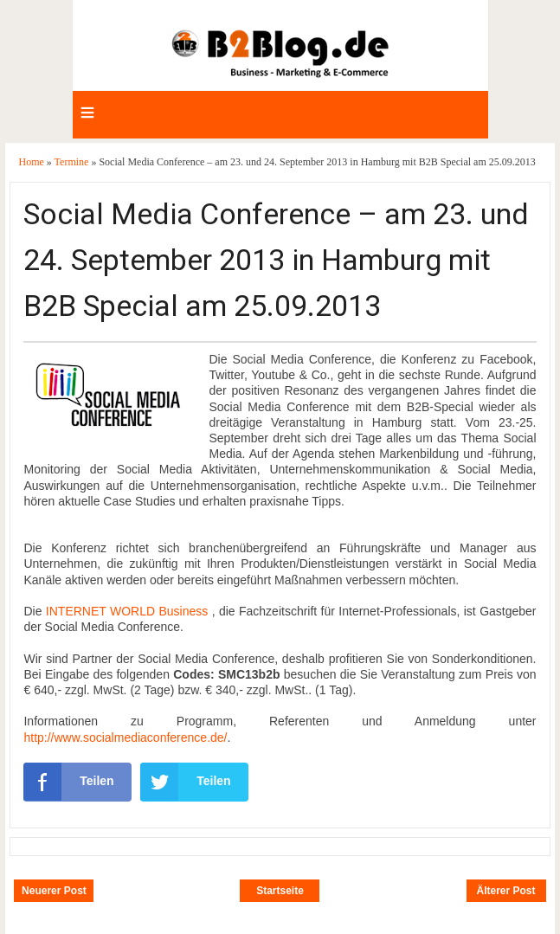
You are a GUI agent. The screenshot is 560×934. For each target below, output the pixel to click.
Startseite (280, 891)
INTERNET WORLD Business (127, 611)
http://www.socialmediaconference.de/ (125, 738)
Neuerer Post (54, 891)
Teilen (68, 782)
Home (32, 162)
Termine (73, 162)
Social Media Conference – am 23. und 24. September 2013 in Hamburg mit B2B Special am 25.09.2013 (276, 260)
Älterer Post (506, 891)
